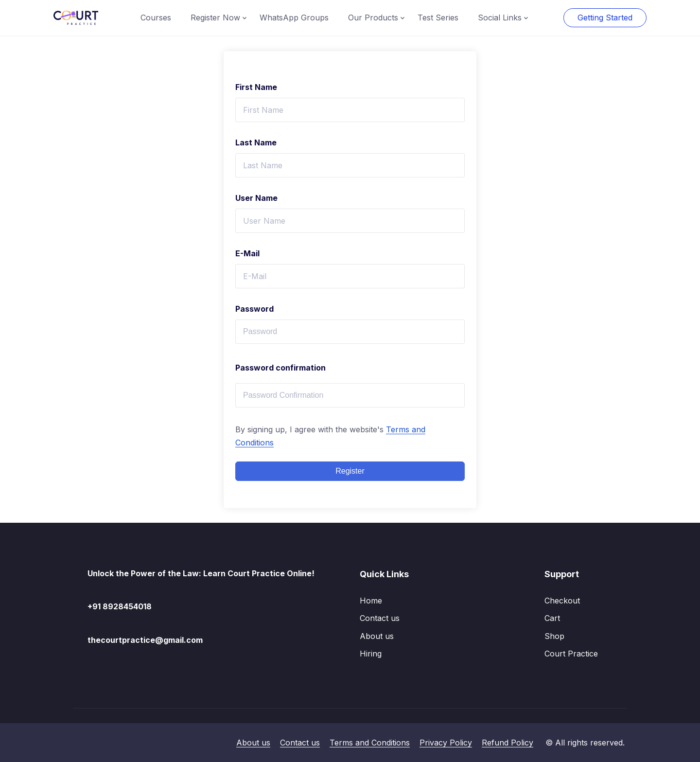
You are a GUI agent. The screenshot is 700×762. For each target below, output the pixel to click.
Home (371, 601)
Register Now (215, 18)
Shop (554, 636)
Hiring (371, 654)
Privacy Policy (446, 743)
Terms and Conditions (370, 743)
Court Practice (571, 654)
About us (377, 636)
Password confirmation (280, 368)
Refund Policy (507, 743)
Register (350, 471)
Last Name (256, 142)
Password (254, 309)
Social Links (500, 18)
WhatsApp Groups (294, 18)
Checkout (562, 601)
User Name (256, 198)
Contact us (380, 618)
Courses (156, 18)
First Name (256, 87)
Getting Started (605, 18)
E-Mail (247, 253)
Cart (552, 618)
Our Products (373, 18)
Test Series (438, 18)
